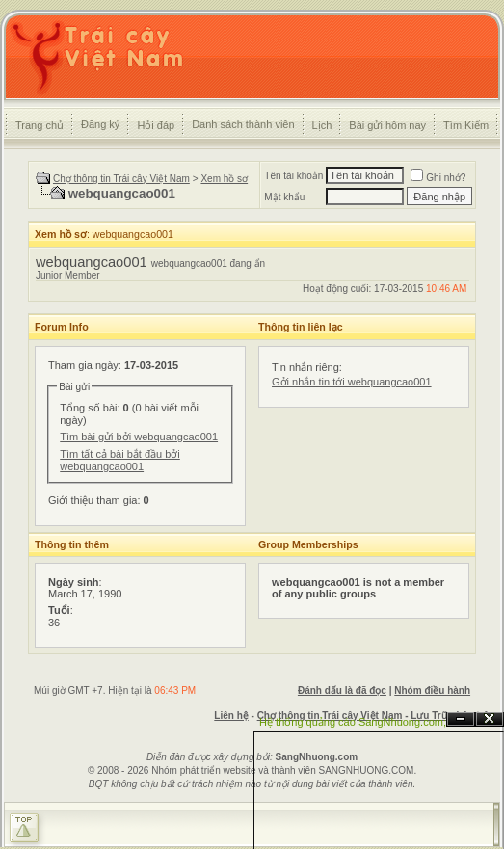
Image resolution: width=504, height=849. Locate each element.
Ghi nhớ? (438, 178)
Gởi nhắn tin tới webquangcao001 (352, 382)
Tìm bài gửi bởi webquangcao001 (139, 437)
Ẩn (461, 719)
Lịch (322, 125)
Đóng (490, 719)
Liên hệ (231, 716)
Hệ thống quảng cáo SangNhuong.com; (353, 722)
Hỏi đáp (156, 125)
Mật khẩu (284, 197)
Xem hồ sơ (224, 179)
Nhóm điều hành (432, 690)
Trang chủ (40, 125)
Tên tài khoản (293, 176)
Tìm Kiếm (466, 125)
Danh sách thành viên (243, 124)
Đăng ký (100, 124)
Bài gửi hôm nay (387, 125)
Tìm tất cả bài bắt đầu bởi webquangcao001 (120, 460)
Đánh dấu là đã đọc (342, 690)
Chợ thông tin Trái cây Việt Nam (121, 179)
